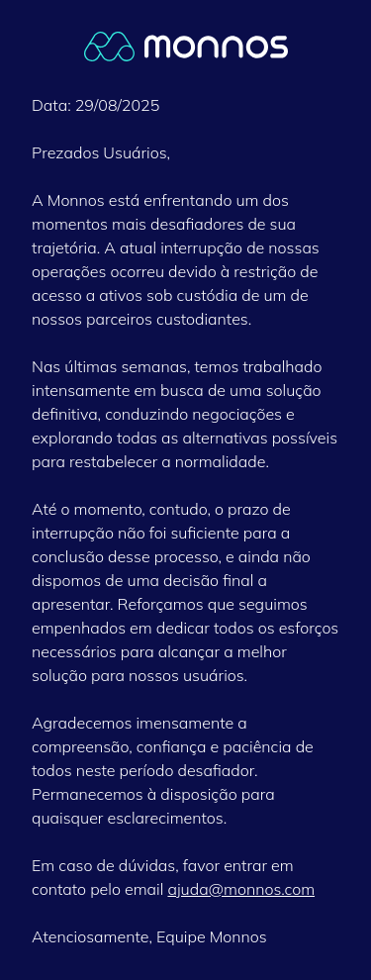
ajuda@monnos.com (241, 889)
